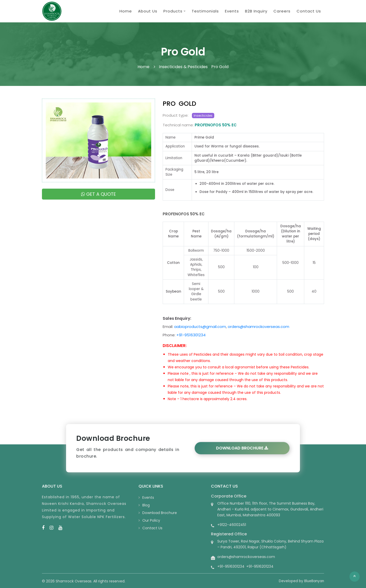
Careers (282, 11)
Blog (146, 505)
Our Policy (151, 520)
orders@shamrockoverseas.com (258, 327)
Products (173, 11)
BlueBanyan (314, 581)
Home (126, 11)
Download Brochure (242, 448)
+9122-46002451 (232, 525)
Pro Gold (220, 67)
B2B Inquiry (256, 11)
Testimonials (205, 11)
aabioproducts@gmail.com (200, 327)
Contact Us (309, 11)
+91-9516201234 (260, 566)
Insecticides (203, 116)
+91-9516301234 (191, 335)
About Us (148, 11)
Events (232, 11)
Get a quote (98, 194)
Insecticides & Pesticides (183, 67)
